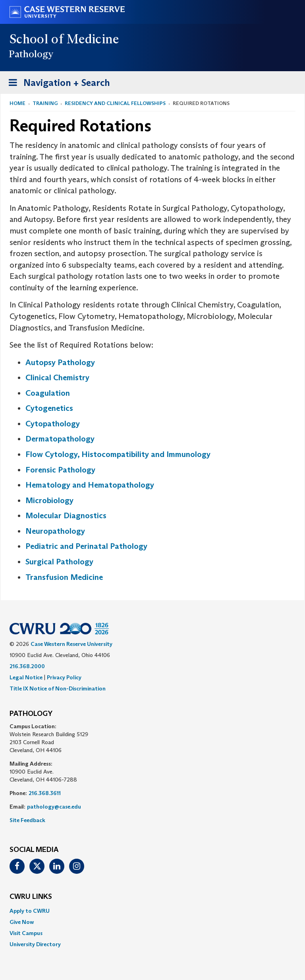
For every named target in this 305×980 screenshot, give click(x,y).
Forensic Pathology (60, 470)
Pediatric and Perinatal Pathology (86, 546)
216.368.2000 (27, 666)
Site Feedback (27, 820)
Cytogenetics (49, 408)
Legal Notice (26, 677)
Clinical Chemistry (57, 377)
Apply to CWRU (30, 911)
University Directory (35, 944)
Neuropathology (55, 531)
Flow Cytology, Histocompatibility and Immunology (118, 454)
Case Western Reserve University (71, 644)
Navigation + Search (57, 84)
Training (45, 103)
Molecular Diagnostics (66, 515)
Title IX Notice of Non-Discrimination (58, 688)
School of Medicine (65, 39)
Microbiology (49, 500)
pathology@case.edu (54, 807)
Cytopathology (53, 424)
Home (17, 103)
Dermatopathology (60, 439)
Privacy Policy (64, 677)
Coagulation (48, 393)
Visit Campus (26, 933)
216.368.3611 (45, 793)
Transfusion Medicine (64, 577)
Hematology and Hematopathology (90, 485)
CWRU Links (31, 897)
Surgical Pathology (59, 562)
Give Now (22, 922)
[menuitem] (152, 911)
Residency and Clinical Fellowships (115, 103)
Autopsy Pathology (60, 362)
